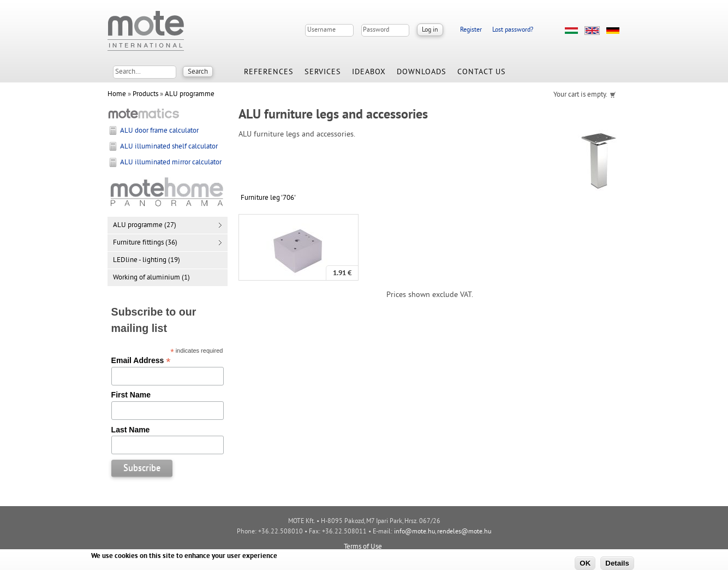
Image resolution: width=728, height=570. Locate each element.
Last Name (131, 430)
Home (117, 94)
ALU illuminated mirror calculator (171, 163)
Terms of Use (363, 547)
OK (585, 563)
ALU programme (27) (145, 225)
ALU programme (190, 94)
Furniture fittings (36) (145, 243)
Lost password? (513, 30)
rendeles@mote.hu (464, 532)
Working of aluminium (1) (151, 278)
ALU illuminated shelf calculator (169, 147)
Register (471, 30)
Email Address (141, 360)
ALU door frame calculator (159, 131)
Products (145, 94)
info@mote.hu (414, 532)
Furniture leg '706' (268, 198)
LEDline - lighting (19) (147, 260)
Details (617, 563)
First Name (131, 395)
